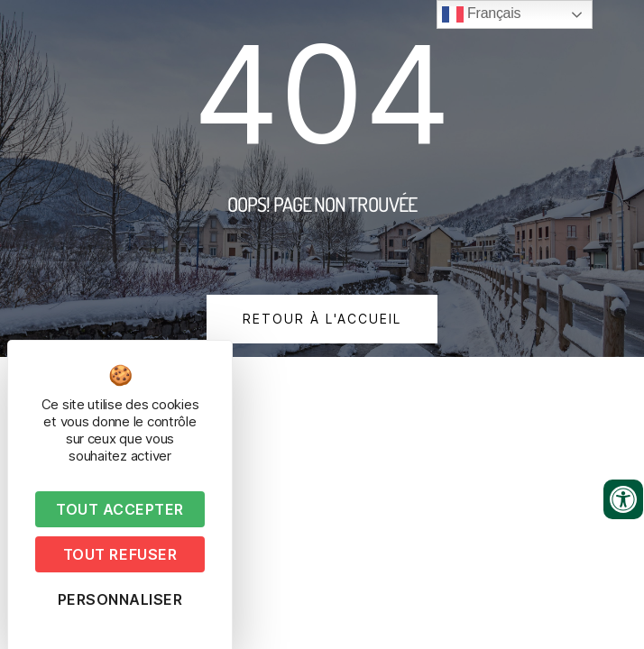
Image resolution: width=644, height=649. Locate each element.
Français (481, 14)
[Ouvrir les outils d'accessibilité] (623, 499)
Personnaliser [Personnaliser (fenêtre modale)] (120, 599)
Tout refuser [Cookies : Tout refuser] (120, 554)
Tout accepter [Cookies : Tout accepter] (120, 509)
